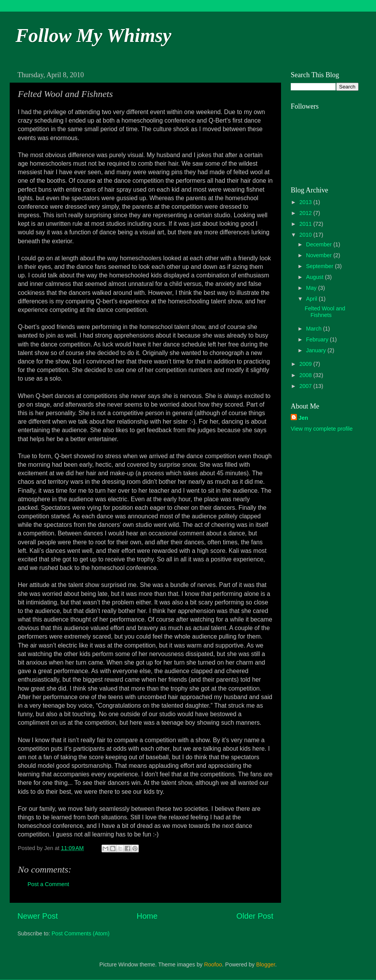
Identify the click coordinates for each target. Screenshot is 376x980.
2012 (306, 213)
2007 (306, 386)
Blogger (266, 964)
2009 (306, 364)
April (313, 299)
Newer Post (38, 916)
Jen (303, 418)
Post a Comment (48, 884)
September (321, 266)
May (312, 288)
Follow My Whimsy (93, 35)
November (320, 255)
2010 (306, 235)
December (320, 244)
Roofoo (213, 964)
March (315, 329)
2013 (306, 202)
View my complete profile (322, 429)
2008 (306, 375)
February (318, 339)
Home (147, 916)
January (317, 350)
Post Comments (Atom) (81, 933)
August (316, 277)
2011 (306, 224)
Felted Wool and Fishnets (325, 312)
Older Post (255, 916)
